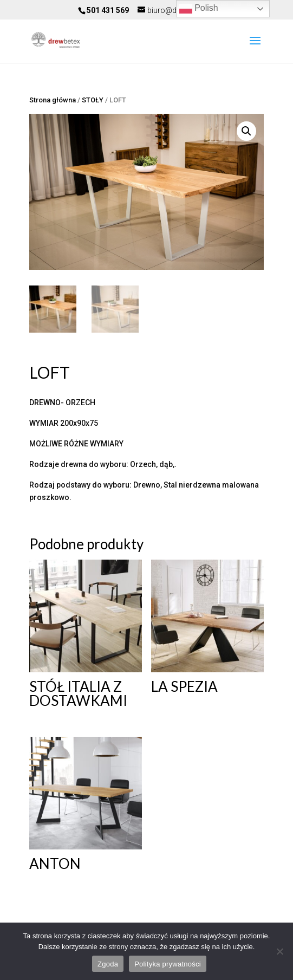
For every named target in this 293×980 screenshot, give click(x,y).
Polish (199, 9)
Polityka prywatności (168, 964)
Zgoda (108, 964)
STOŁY (93, 100)
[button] (246, 131)
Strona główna (53, 100)
